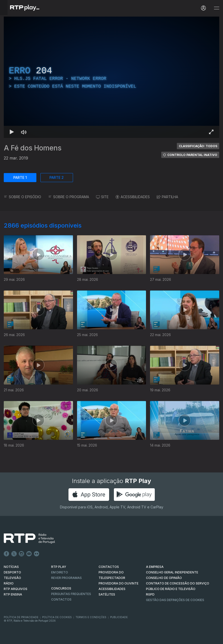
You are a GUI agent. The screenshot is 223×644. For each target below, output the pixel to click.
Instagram (22, 554)
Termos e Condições (91, 617)
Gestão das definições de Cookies (175, 600)
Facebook (7, 554)
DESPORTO (12, 572)
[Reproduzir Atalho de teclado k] (12, 132)
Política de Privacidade (21, 617)
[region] (111, 77)
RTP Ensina (13, 594)
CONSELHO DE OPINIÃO (164, 578)
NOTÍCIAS (11, 567)
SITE (102, 197)
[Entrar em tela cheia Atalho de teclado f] (211, 132)
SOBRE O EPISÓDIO (22, 197)
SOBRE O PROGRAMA (69, 197)
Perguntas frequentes (71, 594)
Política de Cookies (57, 617)
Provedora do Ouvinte (119, 583)
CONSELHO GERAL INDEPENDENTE (172, 572)
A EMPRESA (155, 567)
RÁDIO (9, 583)
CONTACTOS (109, 567)
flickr (37, 554)
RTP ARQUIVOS (16, 589)
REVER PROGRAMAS (66, 578)
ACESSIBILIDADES (133, 197)
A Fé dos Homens (33, 148)
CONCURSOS (61, 588)
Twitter (14, 554)
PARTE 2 (57, 177)
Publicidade (119, 617)
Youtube (29, 554)
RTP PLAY (59, 567)
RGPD (150, 594)
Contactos (61, 599)
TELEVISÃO (12, 578)
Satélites (107, 594)
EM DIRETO (60, 572)
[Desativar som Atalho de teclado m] (24, 132)
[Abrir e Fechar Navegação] (216, 8)
